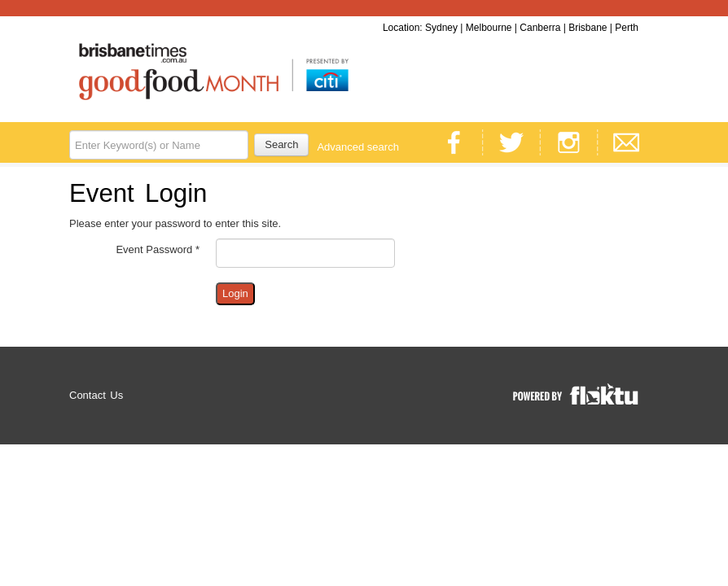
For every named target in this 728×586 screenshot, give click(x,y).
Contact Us (96, 395)
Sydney (441, 28)
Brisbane (588, 28)
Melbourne (489, 28)
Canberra (540, 28)
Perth (627, 28)
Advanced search (357, 147)
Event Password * (158, 249)
